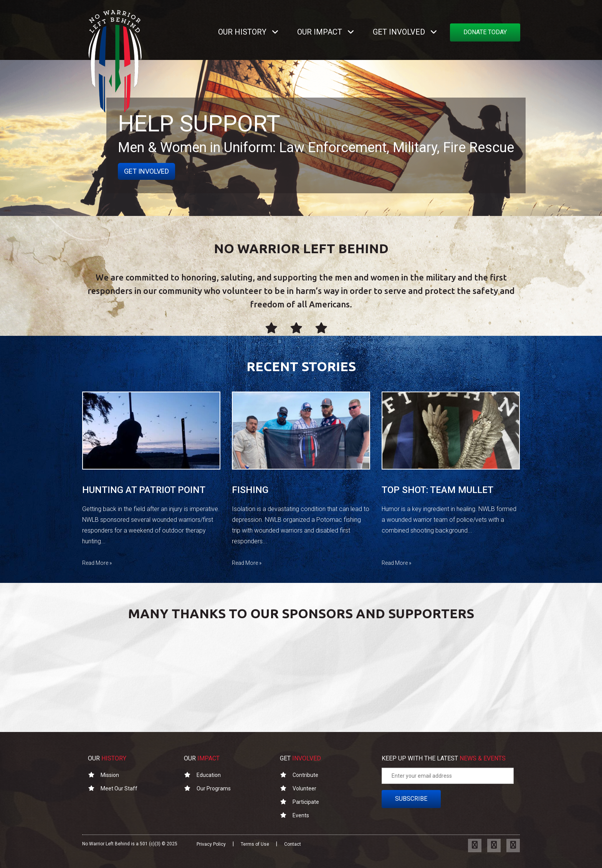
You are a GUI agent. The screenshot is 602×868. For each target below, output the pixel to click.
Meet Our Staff (113, 788)
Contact (293, 844)
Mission (103, 775)
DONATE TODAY (485, 32)
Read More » (97, 563)
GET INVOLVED (399, 32)
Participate (299, 802)
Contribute (299, 775)
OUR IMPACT (320, 32)
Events (294, 815)
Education (202, 775)
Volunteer (298, 788)
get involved (146, 171)
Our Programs (207, 788)
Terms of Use (255, 844)
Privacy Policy (211, 844)
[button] (277, 32)
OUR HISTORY (242, 32)
